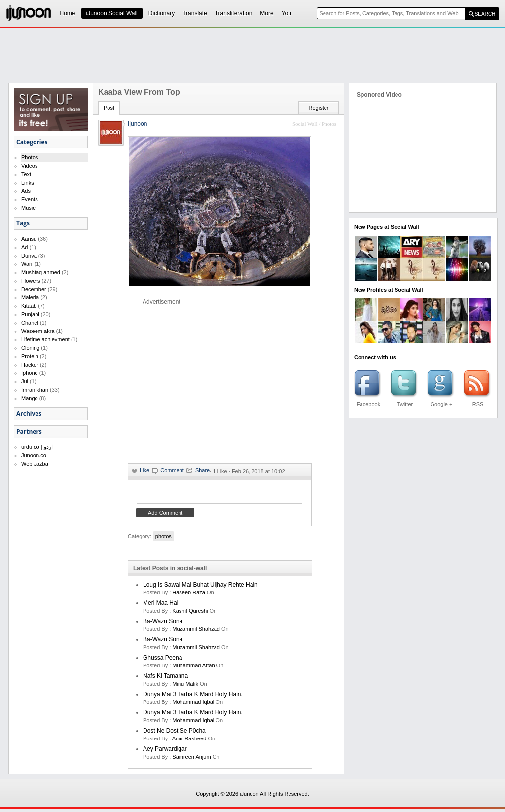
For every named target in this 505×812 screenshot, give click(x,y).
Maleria (30, 297)
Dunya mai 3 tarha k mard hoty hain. (193, 697)
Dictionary (162, 13)
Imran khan (35, 390)
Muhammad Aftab (193, 668)
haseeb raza (189, 595)
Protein (30, 356)
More (267, 13)
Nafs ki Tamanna (165, 679)
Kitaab (29, 306)
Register (319, 108)
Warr (27, 264)
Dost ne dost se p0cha (174, 734)
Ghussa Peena (162, 661)
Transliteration (234, 13)
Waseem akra (38, 331)
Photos (30, 157)
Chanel (30, 323)
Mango (30, 398)
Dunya (29, 256)
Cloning (30, 348)
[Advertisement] (252, 55)
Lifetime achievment (45, 339)
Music (28, 208)
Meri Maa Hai (161, 606)
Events (30, 199)
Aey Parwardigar (165, 752)
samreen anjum (191, 760)
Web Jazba (35, 464)
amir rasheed (189, 741)
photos (163, 539)
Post (109, 108)
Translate (195, 13)
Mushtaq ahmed (41, 272)
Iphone (30, 373)
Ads (26, 191)
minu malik (185, 687)
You (287, 13)
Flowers (31, 281)
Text (26, 174)
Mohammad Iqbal (193, 705)
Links (28, 183)
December (34, 289)
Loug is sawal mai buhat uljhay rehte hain (200, 588)
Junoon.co (34, 455)
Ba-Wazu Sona (163, 624)
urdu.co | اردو (37, 447)
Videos (29, 166)
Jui (25, 381)
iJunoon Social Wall (112, 13)
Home (68, 13)
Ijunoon (137, 124)
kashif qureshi (190, 614)
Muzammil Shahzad (196, 632)
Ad (24, 247)
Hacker (30, 365)
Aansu (29, 239)
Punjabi (30, 314)
